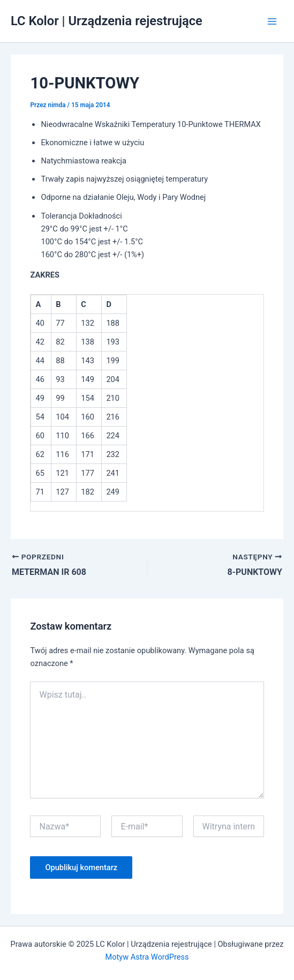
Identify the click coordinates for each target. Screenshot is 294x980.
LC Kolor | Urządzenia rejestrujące (107, 21)
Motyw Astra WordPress (147, 957)
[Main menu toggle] (272, 21)
